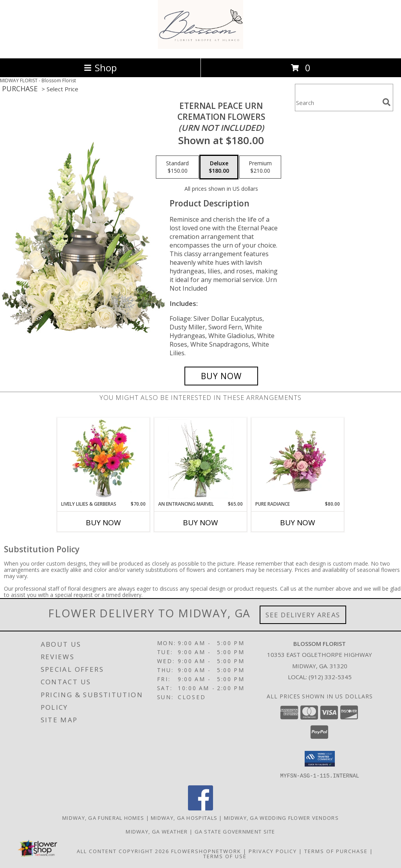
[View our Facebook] (200, 808)
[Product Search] (337, 102)
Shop (100, 68)
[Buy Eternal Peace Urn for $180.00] (221, 376)
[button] (320, 759)
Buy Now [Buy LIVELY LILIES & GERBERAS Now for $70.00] (103, 523)
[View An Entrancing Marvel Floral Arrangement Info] (201, 459)
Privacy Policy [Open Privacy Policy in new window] (273, 851)
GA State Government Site (235, 831)
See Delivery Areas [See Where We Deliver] (303, 615)
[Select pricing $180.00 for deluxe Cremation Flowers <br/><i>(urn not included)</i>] (219, 167)
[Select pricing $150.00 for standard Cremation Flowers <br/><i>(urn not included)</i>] (177, 167)
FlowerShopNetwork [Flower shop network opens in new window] (206, 851)
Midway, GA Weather (157, 831)
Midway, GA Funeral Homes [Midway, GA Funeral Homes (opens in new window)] (103, 817)
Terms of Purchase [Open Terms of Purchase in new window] (336, 851)
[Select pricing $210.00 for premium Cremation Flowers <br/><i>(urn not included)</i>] (260, 167)
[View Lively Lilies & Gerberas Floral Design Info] (104, 459)
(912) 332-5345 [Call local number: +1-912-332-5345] (330, 677)
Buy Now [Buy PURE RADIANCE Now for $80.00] (298, 523)
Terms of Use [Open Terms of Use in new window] (225, 856)
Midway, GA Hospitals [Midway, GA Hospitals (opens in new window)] (184, 817)
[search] (387, 102)
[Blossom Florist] (201, 47)
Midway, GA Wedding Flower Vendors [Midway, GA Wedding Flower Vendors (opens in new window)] (281, 817)
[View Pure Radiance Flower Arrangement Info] (298, 459)
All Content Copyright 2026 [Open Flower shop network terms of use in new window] (123, 851)
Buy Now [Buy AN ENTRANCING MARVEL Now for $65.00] (200, 523)
